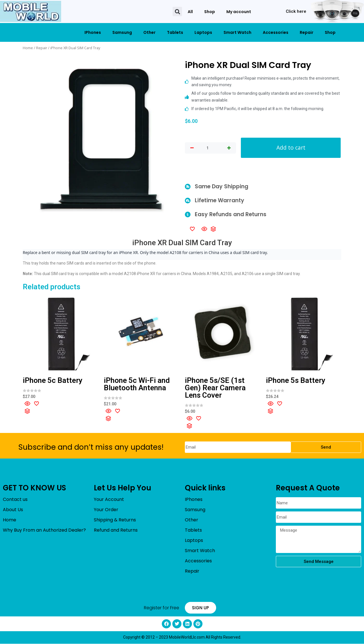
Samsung (122, 32)
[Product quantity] (208, 148)
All (190, 12)
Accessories (276, 32)
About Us (13, 510)
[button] (177, 12)
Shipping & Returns (115, 520)
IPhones (93, 32)
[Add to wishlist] (192, 229)
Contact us (15, 500)
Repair (307, 32)
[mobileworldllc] (31, 12)
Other (149, 32)
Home (28, 48)
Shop (210, 12)
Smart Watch (237, 32)
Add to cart (291, 148)
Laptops (203, 32)
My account (239, 12)
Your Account (109, 500)
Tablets (175, 32)
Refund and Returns (116, 531)
